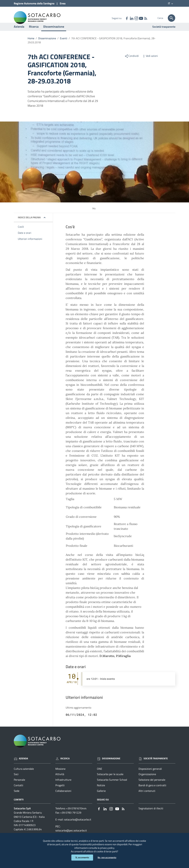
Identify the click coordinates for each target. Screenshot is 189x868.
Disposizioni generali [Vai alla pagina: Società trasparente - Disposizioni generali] (150, 776)
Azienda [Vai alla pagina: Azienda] (21, 765)
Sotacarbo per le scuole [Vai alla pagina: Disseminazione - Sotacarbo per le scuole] (110, 781)
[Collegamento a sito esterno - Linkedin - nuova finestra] (131, 18)
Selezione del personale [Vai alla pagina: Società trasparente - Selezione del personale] (152, 787)
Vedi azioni (150, 63)
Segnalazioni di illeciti (151, 815)
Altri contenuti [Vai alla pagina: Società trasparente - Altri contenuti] (147, 798)
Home (31, 45)
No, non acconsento (107, 857)
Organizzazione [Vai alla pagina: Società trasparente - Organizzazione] (147, 781)
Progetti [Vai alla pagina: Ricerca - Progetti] (60, 792)
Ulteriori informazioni (30, 246)
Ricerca (34, 33)
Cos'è (21, 234)
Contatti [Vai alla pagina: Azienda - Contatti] (19, 792)
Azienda (19, 33)
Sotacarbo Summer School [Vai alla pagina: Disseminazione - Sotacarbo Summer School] (112, 787)
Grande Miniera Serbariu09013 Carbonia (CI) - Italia (29, 822)
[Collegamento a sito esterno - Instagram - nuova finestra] (136, 18)
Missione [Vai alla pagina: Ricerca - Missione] (60, 776)
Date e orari (25, 240)
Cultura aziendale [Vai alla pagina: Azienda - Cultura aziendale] (24, 776)
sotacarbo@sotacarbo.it (78, 826)
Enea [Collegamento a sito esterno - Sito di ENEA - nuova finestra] (63, 3)
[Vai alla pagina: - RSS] (146, 18)
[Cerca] (171, 18)
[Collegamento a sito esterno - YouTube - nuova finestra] (141, 18)
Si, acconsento (82, 857)
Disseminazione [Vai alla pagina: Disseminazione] (109, 765)
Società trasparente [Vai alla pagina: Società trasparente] (164, 34)
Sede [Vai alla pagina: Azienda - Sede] (17, 798)
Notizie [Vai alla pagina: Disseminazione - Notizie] (101, 792)
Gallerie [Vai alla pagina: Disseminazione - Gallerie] (101, 798)
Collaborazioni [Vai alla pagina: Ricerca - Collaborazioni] (63, 798)
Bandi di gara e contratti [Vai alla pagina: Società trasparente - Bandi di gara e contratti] (152, 792)
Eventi (64, 45)
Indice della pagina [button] (29, 224)
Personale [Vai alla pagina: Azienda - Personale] (19, 787)
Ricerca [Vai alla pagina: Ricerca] (62, 765)
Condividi (132, 63)
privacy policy (116, 847)
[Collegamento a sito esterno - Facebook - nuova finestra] (127, 18)
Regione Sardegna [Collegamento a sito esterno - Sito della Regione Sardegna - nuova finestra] (34, 3)
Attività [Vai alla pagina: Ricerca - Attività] (60, 781)
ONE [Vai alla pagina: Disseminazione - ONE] (100, 776)
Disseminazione (54, 33)
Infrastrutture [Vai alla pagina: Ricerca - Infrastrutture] (63, 787)
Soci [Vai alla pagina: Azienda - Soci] (16, 781)
